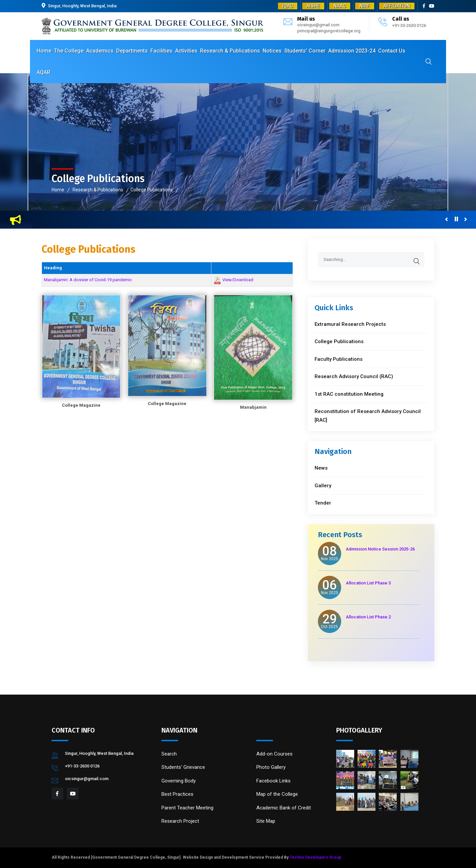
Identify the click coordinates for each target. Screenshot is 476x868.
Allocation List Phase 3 (368, 583)
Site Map (266, 821)
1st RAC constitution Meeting (349, 394)
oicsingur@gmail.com (318, 25)
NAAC (340, 6)
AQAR (43, 72)
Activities (186, 51)
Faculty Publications (339, 359)
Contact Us (392, 51)
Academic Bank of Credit (284, 808)
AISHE (313, 6)
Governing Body (179, 781)
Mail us (306, 19)
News (321, 468)
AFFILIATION (397, 6)
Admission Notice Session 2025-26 (380, 549)
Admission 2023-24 (352, 51)
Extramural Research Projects (350, 324)
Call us (401, 19)
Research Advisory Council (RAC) (354, 376)
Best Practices (177, 794)
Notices (272, 51)
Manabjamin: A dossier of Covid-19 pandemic (88, 280)
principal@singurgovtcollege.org (329, 31)
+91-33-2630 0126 (409, 25)
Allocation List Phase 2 (368, 617)
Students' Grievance (183, 767)
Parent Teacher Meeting (187, 808)
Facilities (161, 51)
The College (69, 51)
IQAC (288, 6)
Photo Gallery (271, 767)
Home (44, 51)
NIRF (365, 6)
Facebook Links (273, 781)
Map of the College (277, 794)
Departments (132, 51)
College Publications (152, 190)
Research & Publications (230, 51)
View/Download (238, 280)
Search (169, 754)
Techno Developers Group (315, 857)
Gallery (323, 486)
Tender (323, 503)
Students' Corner (305, 51)
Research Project (180, 821)
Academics (100, 51)
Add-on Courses (274, 754)
